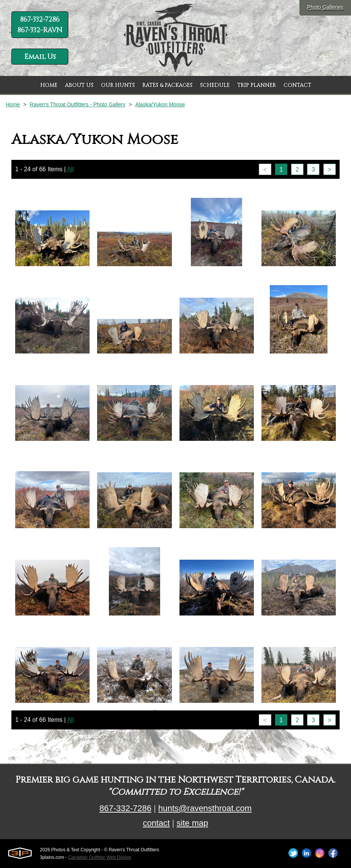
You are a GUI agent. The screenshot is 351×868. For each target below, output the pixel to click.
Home (13, 104)
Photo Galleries (325, 7)
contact (156, 823)
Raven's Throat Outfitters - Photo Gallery (77, 104)
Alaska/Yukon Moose (160, 104)
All (71, 169)
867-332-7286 (125, 808)
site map (192, 823)
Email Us (40, 57)
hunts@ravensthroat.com (205, 808)
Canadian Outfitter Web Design (100, 857)
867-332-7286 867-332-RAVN (40, 25)
